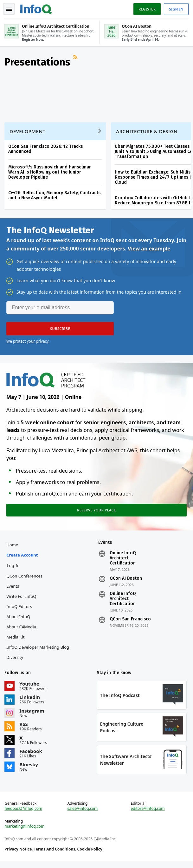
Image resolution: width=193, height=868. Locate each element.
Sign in (176, 9)
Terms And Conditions (55, 855)
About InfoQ (19, 620)
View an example (149, 251)
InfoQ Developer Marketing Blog (38, 651)
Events (13, 590)
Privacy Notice (19, 855)
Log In (14, 569)
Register (146, 9)
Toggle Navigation (9, 9)
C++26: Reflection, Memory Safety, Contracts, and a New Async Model (55, 196)
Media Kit (16, 641)
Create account (23, 559)
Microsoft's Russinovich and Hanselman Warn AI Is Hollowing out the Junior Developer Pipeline (51, 173)
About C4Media (22, 631)
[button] (60, 331)
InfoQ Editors (20, 610)
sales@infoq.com (83, 815)
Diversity (15, 661)
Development (28, 132)
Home (13, 549)
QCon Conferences (25, 580)
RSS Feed (77, 60)
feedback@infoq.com (24, 815)
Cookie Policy (90, 855)
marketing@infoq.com (25, 832)
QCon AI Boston (126, 582)
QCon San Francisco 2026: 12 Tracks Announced (46, 150)
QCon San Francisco (130, 623)
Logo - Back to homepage (37, 8)
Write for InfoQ (22, 600)
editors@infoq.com (148, 815)
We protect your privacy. (28, 343)
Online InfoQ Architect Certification (123, 562)
